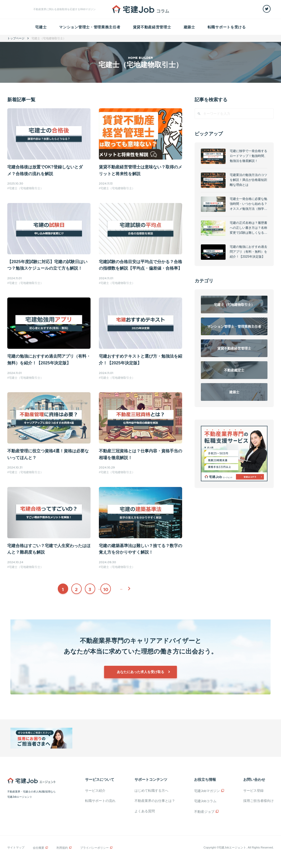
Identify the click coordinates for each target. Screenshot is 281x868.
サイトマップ (16, 847)
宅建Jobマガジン (207, 791)
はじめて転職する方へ (151, 791)
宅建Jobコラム (205, 801)
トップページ (16, 38)
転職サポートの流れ (100, 801)
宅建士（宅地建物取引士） (26, 188)
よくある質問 (145, 811)
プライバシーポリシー (94, 848)
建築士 (189, 27)
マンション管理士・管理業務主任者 (90, 27)
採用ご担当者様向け (258, 801)
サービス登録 (253, 791)
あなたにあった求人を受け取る (140, 672)
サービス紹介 (95, 791)
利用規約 (62, 848)
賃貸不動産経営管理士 (152, 27)
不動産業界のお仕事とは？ (155, 801)
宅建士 (41, 27)
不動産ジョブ (204, 812)
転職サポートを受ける (227, 27)
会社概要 (39, 848)
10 (106, 589)
